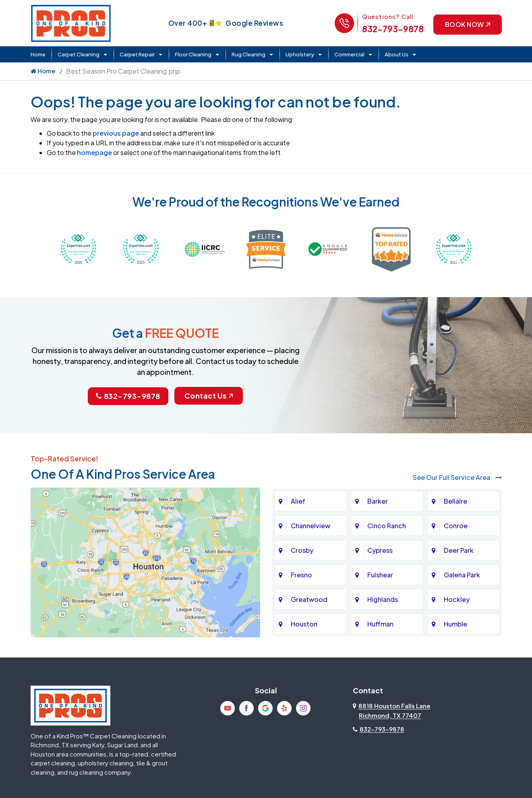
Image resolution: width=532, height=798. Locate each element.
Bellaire (455, 501)
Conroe (456, 526)
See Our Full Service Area (457, 477)
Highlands (383, 599)
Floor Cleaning (193, 54)
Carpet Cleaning (79, 54)
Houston (304, 624)
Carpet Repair (137, 54)
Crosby (302, 550)
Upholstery (300, 54)
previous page (116, 133)
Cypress (380, 550)
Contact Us (209, 396)
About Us (396, 54)
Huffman (380, 624)
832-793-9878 (393, 29)
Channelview (311, 526)
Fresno (301, 575)
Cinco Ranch (387, 526)
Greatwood (309, 599)
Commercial (349, 54)
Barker (378, 501)
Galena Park (462, 575)
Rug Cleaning (248, 54)
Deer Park (459, 550)
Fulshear (380, 575)
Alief (298, 501)
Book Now (468, 24)
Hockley (457, 599)
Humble (455, 624)
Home (38, 54)
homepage (94, 152)
